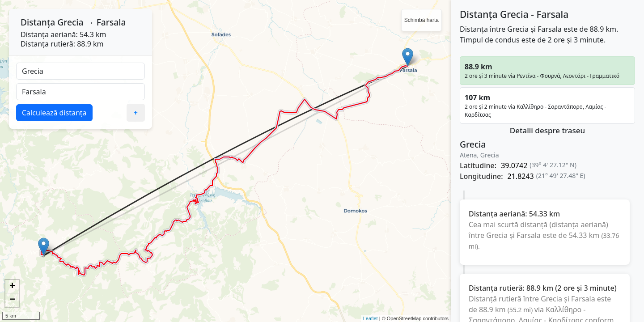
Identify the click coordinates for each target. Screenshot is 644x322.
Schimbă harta (422, 20)
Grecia (70, 22)
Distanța (38, 22)
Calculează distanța (54, 113)
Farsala (111, 22)
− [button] (12, 300)
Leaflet (371, 318)
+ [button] (12, 287)
